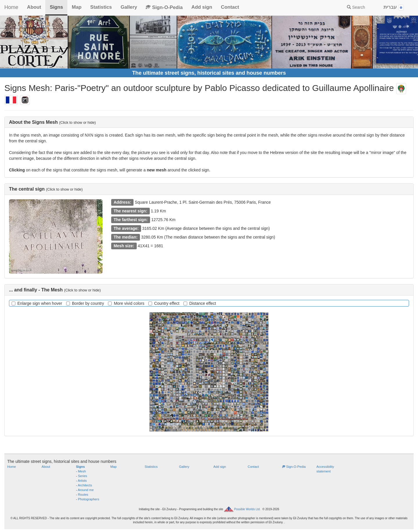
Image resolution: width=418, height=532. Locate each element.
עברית (394, 7)
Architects (85, 485)
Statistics (101, 7)
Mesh (82, 471)
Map (77, 7)
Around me (86, 490)
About (34, 7)
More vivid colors (126, 303)
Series (83, 476)
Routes (83, 495)
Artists (82, 481)
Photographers (89, 499)
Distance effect (200, 303)
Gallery (129, 7)
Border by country (85, 303)
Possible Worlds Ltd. (247, 509)
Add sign (202, 7)
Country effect (164, 303)
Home (11, 7)
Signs (56, 7)
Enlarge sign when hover (37, 303)
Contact (230, 7)
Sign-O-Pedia (164, 7)
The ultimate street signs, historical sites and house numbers (209, 73)
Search (356, 7)
